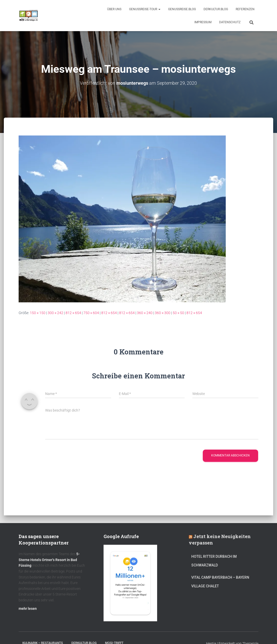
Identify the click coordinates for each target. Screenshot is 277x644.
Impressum (203, 22)
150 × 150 (38, 313)
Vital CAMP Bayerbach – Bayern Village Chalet (220, 582)
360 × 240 (145, 313)
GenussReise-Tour (145, 9)
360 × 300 (163, 313)
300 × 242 (55, 313)
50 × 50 (178, 313)
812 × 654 (73, 313)
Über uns (114, 9)
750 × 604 (91, 313)
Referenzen (245, 9)
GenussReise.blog (182, 9)
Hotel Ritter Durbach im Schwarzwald (214, 561)
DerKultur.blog (216, 9)
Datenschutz (230, 22)
